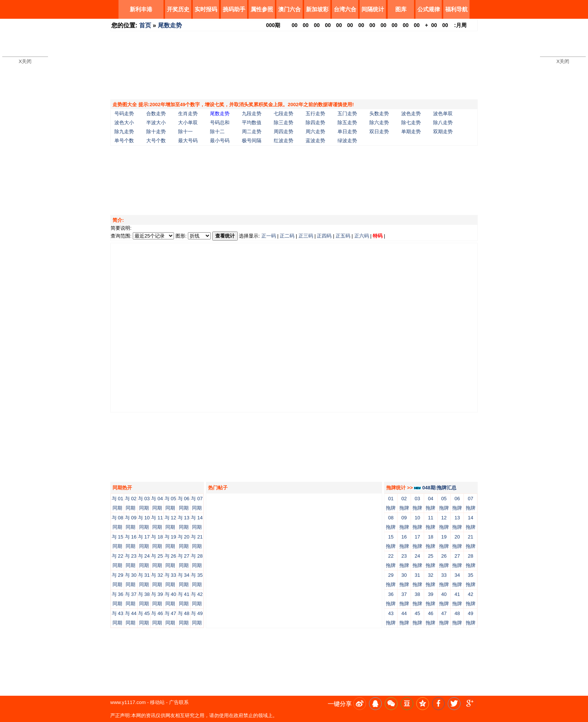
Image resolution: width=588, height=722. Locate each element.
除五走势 (347, 123)
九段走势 (252, 114)
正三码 (306, 236)
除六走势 (379, 123)
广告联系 (179, 702)
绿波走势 (347, 141)
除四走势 (315, 123)
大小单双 (188, 123)
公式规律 (429, 9)
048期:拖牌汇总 (435, 488)
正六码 (362, 236)
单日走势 (347, 132)
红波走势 (283, 141)
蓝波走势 (315, 141)
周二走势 (252, 132)
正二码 (287, 236)
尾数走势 (170, 25)
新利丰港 (141, 9)
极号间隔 (252, 141)
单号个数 (124, 141)
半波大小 (156, 123)
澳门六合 (289, 9)
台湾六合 (345, 9)
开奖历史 (178, 9)
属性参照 (262, 9)
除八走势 (443, 123)
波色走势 (411, 114)
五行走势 (315, 114)
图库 (401, 9)
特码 (378, 236)
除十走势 (156, 132)
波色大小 (124, 123)
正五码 (343, 236)
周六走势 (315, 132)
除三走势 (283, 123)
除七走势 (411, 123)
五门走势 (347, 114)
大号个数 (156, 141)
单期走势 (411, 132)
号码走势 (124, 114)
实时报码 (206, 9)
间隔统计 (373, 9)
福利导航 (456, 9)
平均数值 (252, 123)
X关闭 (25, 61)
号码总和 (220, 123)
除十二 (217, 132)
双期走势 (443, 132)
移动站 (157, 702)
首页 (145, 25)
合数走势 (156, 114)
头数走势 (379, 114)
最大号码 (188, 141)
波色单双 (443, 114)
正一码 (269, 236)
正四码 (324, 236)
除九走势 (124, 132)
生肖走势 (188, 114)
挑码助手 (234, 9)
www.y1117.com (128, 702)
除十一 (185, 132)
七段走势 (283, 114)
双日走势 (379, 132)
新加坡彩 (317, 9)
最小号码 (220, 141)
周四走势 (283, 132)
